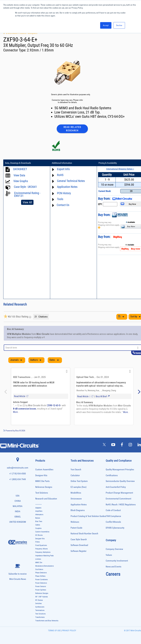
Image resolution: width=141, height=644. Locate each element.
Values (109, 555)
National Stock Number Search (84, 534)
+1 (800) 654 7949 (18, 479)
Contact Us (63, 205)
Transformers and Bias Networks (47, 621)
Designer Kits (41, 475)
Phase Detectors (41, 573)
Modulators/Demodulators (45, 566)
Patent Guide (76, 528)
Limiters (38, 559)
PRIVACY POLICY (69, 630)
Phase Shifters (40, 576)
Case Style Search (79, 539)
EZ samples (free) (79, 487)
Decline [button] (119, 25)
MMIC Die (39, 563)
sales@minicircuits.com (18, 468)
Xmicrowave (76, 499)
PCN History (64, 193)
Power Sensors (41, 586)
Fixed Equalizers (41, 545)
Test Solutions (42, 493)
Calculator (75, 475)
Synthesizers (40, 607)
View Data (19, 175)
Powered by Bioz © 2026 (14, 431)
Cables (38, 525)
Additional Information (62, 163)
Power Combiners (41, 580)
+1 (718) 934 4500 (18, 474)
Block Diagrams (78, 510)
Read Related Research (72, 129)
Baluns (38, 518)
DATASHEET (20, 169)
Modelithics (76, 493)
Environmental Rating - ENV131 (27, 194)
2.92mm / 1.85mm (40, 50)
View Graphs (21, 181)
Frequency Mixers (41, 549)
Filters (37, 542)
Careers (113, 574)
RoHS (60, 175)
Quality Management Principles (120, 470)
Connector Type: (15, 50)
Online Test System (79, 481)
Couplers (38, 528)
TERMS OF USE (54, 630)
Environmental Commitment (118, 499)
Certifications (112, 475)
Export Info (63, 169)
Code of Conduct (113, 510)
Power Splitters (41, 590)
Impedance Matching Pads (44, 556)
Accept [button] (106, 25)
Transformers (40, 617)
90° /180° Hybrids (41, 597)
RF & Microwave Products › (16, 33)
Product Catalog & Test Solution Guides (88, 516)
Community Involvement (117, 561)
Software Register (79, 551)
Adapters (38, 508)
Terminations (40, 610)
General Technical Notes (71, 181)
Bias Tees (39, 521)
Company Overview (114, 549)
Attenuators (39, 515)
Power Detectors (41, 583)
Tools (60, 199)
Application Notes (67, 187)
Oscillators (39, 569)
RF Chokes (39, 600)
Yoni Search (76, 470)
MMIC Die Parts (42, 481)
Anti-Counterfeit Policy (116, 487)
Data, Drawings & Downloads (18, 163)
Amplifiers (39, 511)
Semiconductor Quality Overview (120, 481)
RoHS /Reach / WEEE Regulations (121, 505)
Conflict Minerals (113, 522)
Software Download (79, 545)
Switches (38, 603)
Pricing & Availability (108, 163)
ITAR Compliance (113, 516)
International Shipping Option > (120, 169)
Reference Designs (44, 487)
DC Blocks (39, 535)
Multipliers (33, 33)
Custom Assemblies (44, 470)
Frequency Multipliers (43, 552)
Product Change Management (119, 493)
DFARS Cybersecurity (115, 528)
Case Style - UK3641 (25, 187)
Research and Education (46, 499)
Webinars (75, 522)
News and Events (113, 567)
